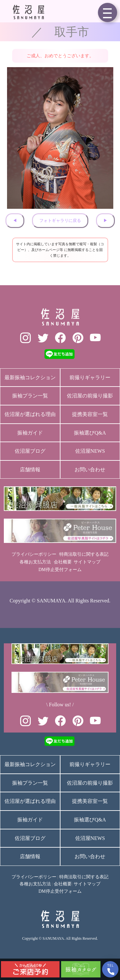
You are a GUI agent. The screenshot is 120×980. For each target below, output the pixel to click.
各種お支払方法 (35, 562)
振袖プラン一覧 (30, 396)
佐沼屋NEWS (90, 451)
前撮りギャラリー (90, 377)
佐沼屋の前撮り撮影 (90, 396)
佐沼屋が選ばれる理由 (30, 414)
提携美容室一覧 (90, 414)
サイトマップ (87, 562)
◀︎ (15, 221)
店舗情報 (30, 470)
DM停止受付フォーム (60, 570)
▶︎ (105, 221)
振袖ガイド (30, 433)
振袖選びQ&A (90, 433)
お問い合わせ (90, 470)
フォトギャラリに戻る (60, 221)
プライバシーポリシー (34, 554)
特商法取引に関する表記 (84, 554)
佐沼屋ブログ (30, 451)
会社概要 (63, 562)
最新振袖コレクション (30, 377)
